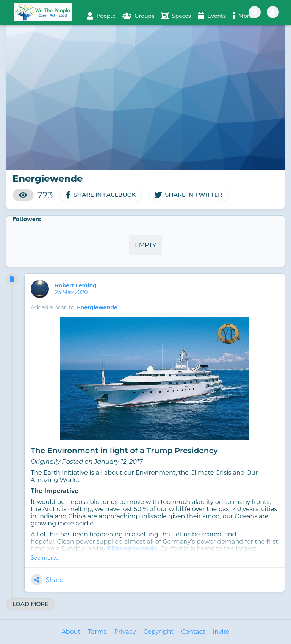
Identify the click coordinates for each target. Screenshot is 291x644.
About (71, 632)
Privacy (125, 632)
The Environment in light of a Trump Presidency (124, 451)
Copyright (159, 632)
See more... (45, 558)
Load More (31, 604)
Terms (97, 632)
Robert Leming (77, 285)
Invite (221, 632)
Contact (193, 632)
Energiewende (97, 307)
